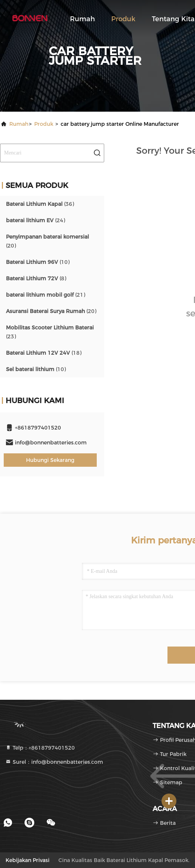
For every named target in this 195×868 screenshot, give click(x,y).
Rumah (82, 19)
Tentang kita (173, 19)
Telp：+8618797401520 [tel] (40, 748)
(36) (40, 204)
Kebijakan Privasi (28, 860)
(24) (36, 220)
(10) (38, 262)
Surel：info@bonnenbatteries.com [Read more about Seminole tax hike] (54, 762)
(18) (44, 353)
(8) (36, 278)
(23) (50, 332)
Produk (123, 19)
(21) (46, 295)
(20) (47, 241)
